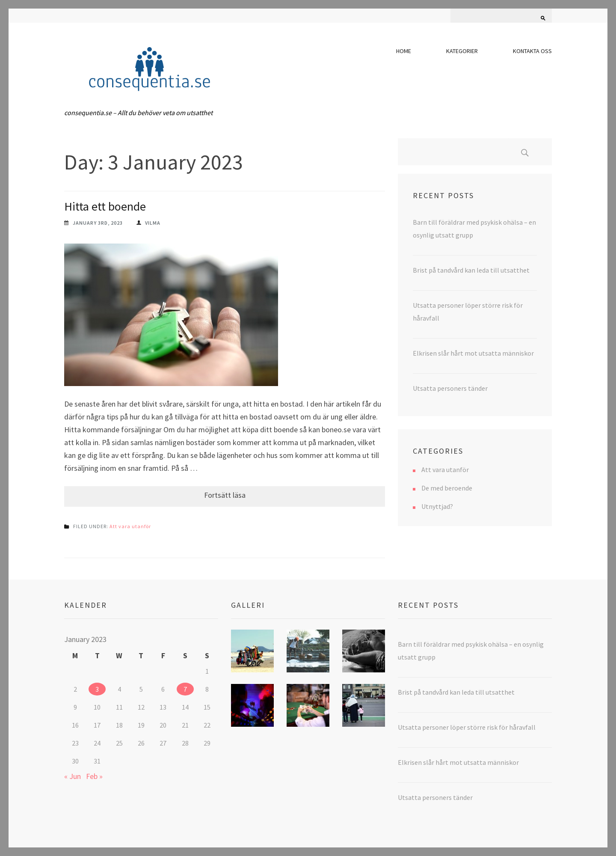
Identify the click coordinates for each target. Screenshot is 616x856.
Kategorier (462, 51)
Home (404, 51)
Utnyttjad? (437, 506)
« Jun (73, 776)
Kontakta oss (532, 51)
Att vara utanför (130, 526)
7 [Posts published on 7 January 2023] (185, 689)
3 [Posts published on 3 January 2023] (97, 689)
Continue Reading (225, 496)
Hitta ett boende (105, 206)
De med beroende (447, 488)
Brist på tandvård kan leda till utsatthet (471, 270)
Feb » (94, 776)
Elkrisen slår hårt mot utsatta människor (473, 353)
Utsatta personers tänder (450, 388)
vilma (153, 223)
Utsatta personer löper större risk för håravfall (467, 727)
